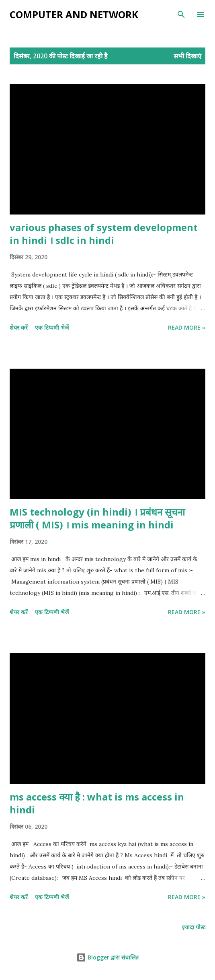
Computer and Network (74, 14)
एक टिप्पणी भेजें (52, 327)
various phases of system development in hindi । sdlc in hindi (104, 234)
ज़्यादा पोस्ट (193, 927)
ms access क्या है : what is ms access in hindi (97, 803)
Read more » (187, 327)
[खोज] (181, 14)
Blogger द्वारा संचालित (107, 957)
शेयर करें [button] (19, 327)
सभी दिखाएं (187, 56)
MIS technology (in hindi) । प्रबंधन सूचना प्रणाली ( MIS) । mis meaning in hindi (97, 518)
